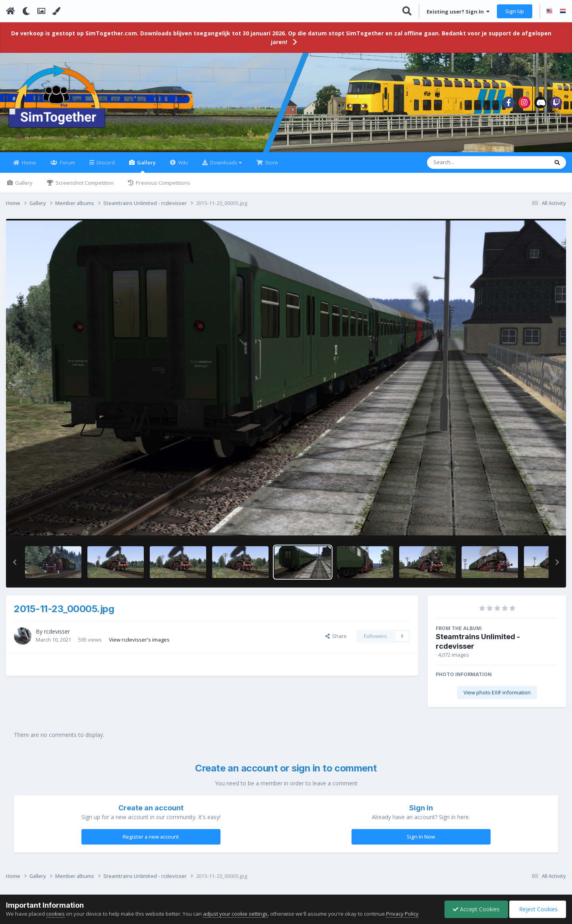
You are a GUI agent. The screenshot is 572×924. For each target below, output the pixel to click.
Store (271, 162)
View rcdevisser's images (139, 640)
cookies (55, 914)
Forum (67, 162)
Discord (105, 162)
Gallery (146, 166)
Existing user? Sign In (458, 12)
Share (336, 636)
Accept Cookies (476, 909)
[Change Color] (56, 11)
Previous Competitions (162, 183)
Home (28, 162)
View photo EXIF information (497, 692)
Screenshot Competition (84, 183)
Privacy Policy (402, 914)
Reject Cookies (538, 909)
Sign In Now (421, 837)
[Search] (467, 162)
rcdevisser (57, 631)
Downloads (225, 162)
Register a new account (151, 837)
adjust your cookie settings (235, 914)
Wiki (182, 162)
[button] (15, 562)
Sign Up (515, 11)
